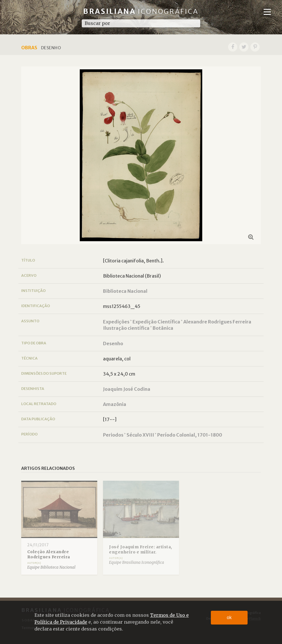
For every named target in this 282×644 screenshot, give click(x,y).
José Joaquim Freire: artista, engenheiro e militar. (141, 550)
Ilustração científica (126, 328)
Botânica (163, 328)
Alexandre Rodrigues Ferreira (217, 322)
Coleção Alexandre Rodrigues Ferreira (49, 554)
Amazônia (115, 404)
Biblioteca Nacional (125, 291)
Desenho (113, 343)
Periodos (113, 435)
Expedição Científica (156, 322)
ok (229, 618)
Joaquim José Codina (127, 389)
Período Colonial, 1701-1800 (190, 435)
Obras (29, 48)
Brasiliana (141, 11)
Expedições (116, 322)
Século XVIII (140, 435)
